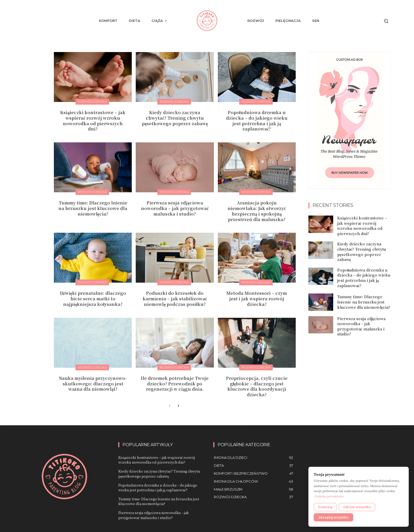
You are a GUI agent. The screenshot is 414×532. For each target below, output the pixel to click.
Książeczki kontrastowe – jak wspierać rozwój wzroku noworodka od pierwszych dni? (93, 121)
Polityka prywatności (329, 496)
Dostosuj (325, 507)
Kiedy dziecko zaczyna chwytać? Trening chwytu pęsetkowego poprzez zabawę (175, 118)
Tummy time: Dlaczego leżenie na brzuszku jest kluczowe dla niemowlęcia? (93, 208)
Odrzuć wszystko (357, 507)
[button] (386, 21)
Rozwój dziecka (92, 102)
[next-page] (178, 406)
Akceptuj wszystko (333, 517)
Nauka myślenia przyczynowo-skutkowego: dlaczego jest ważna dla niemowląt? (93, 384)
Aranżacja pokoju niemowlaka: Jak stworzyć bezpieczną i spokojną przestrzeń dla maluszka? (257, 211)
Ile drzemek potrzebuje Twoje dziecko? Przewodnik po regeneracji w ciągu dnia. (175, 384)
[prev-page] (170, 406)
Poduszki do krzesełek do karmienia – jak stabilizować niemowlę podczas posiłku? (175, 299)
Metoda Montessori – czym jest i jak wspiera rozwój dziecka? (257, 299)
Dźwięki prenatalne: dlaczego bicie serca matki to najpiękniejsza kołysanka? (93, 299)
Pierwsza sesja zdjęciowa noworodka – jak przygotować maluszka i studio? (175, 208)
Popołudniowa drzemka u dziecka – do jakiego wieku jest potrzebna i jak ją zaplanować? (257, 121)
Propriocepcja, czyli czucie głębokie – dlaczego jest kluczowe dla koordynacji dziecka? (257, 386)
